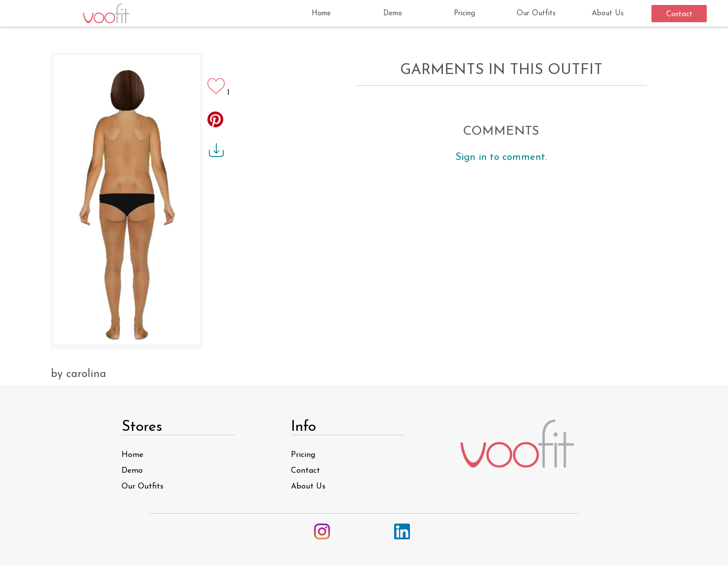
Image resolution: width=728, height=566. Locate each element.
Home (132, 455)
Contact (305, 471)
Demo (132, 471)
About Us (308, 487)
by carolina (79, 374)
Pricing (303, 455)
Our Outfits (142, 487)
